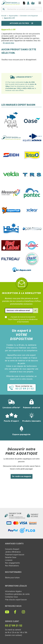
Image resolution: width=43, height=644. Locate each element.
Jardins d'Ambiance (13, 552)
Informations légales (13, 591)
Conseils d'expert (12, 549)
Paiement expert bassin (15, 555)
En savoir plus (8, 43)
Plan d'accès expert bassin (16, 600)
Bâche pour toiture (12, 578)
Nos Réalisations (12, 566)
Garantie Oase (11, 557)
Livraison (9, 560)
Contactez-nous (11, 597)
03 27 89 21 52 (14, 626)
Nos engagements (12, 563)
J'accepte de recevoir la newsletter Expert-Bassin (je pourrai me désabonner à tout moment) (23, 319)
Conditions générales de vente (17, 594)
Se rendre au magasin (22, 476)
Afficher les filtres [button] (21, 23)
